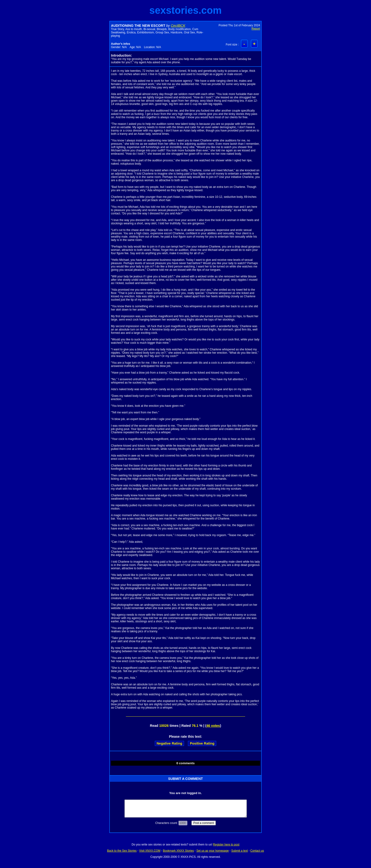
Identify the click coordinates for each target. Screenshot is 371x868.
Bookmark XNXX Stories (178, 851)
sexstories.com (185, 10)
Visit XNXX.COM (150, 851)
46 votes (213, 726)
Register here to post (226, 845)
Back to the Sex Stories (122, 851)
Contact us (257, 851)
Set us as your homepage (213, 851)
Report (256, 29)
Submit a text (239, 851)
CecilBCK (178, 26)
